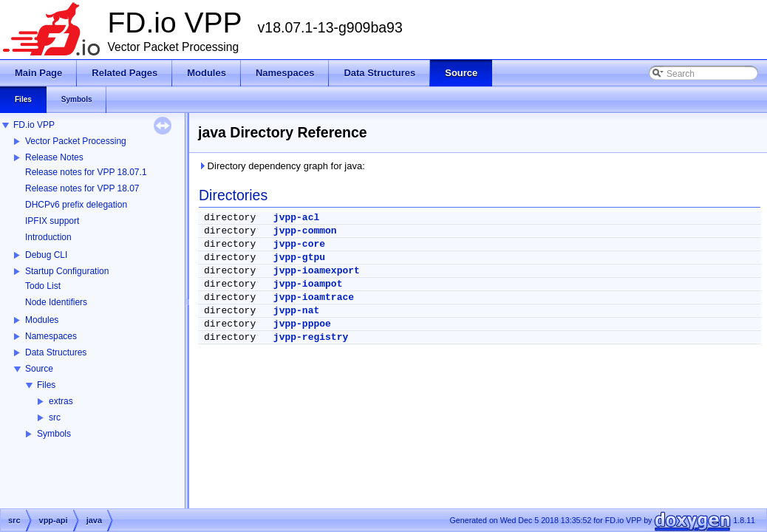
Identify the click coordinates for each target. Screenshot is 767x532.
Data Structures (56, 352)
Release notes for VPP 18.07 (82, 188)
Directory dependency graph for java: (282, 166)
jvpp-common (305, 231)
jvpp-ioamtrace (314, 297)
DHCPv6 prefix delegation (76, 205)
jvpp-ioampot (308, 284)
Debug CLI (46, 255)
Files (46, 385)
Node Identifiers (56, 302)
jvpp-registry (311, 337)
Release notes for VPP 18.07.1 (86, 172)
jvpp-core (299, 244)
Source (39, 369)
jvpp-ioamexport (317, 271)
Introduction (48, 237)
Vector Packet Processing (76, 141)
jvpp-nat (296, 311)
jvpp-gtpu (299, 258)
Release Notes (54, 157)
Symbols (54, 434)
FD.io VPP (34, 125)
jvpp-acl (296, 218)
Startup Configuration (67, 271)
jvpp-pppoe (302, 324)
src (55, 417)
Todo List (43, 286)
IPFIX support (52, 221)
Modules (42, 320)
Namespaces (51, 336)
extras (61, 401)
